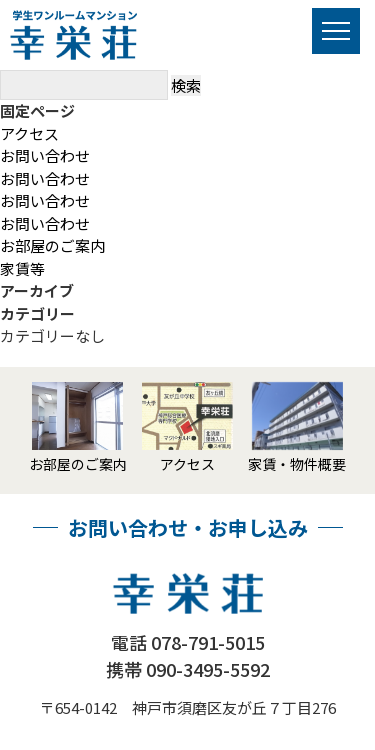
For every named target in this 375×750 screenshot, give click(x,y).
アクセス (29, 133)
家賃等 (22, 268)
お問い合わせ (45, 155)
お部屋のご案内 (52, 245)
